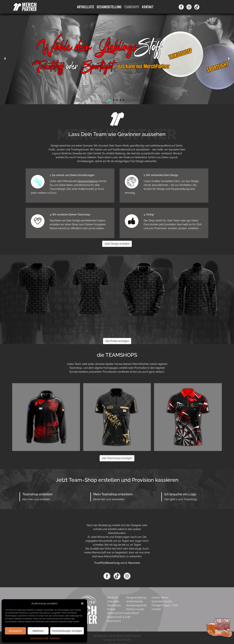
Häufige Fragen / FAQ (165, 605)
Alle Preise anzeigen (117, 341)
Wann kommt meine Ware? (123, 613)
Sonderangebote (136, 605)
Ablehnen (38, 631)
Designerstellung (88, 181)
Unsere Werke (160, 598)
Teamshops (132, 7)
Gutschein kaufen (162, 601)
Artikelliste (86, 7)
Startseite (113, 598)
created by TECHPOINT (117, 640)
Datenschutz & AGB (39, 638)
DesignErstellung (109, 7)
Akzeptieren (15, 631)
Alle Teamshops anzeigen (117, 458)
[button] (82, 603)
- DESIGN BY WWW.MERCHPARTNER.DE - (117, 636)
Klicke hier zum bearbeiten (109, 499)
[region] (117, 59)
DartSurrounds (135, 609)
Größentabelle (135, 601)
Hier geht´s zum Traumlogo (181, 499)
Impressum (55, 638)
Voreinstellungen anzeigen (67, 631)
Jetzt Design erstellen (117, 244)
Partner (111, 609)
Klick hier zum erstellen (36, 499)
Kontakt (148, 7)
